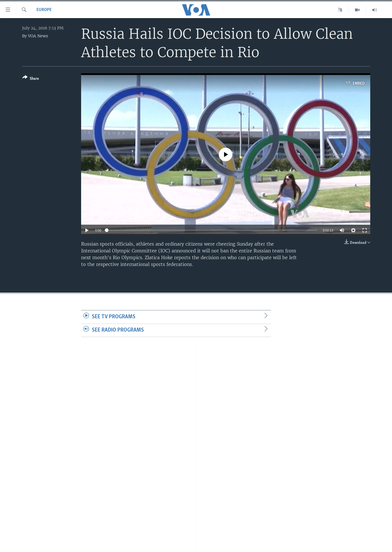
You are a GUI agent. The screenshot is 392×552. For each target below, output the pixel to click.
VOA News (38, 36)
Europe (44, 10)
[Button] (31, 79)
